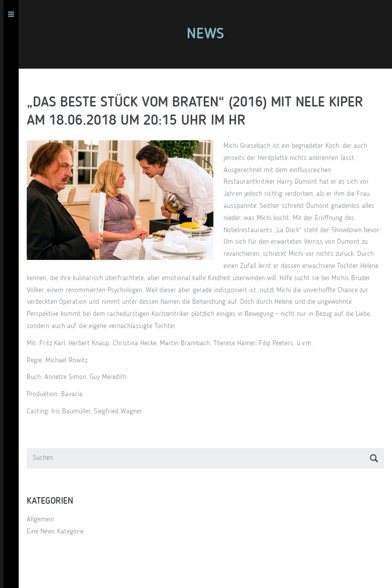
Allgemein (46, 519)
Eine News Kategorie (61, 531)
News (209, 34)
